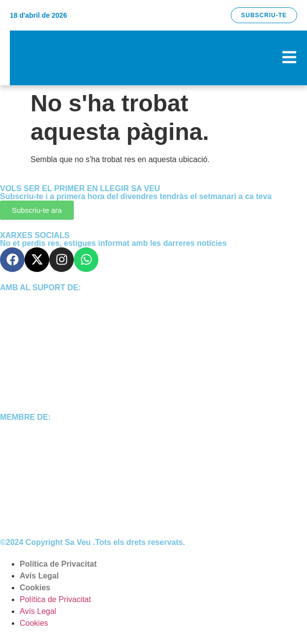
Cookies (35, 588)
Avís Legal (39, 576)
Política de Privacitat (58, 564)
